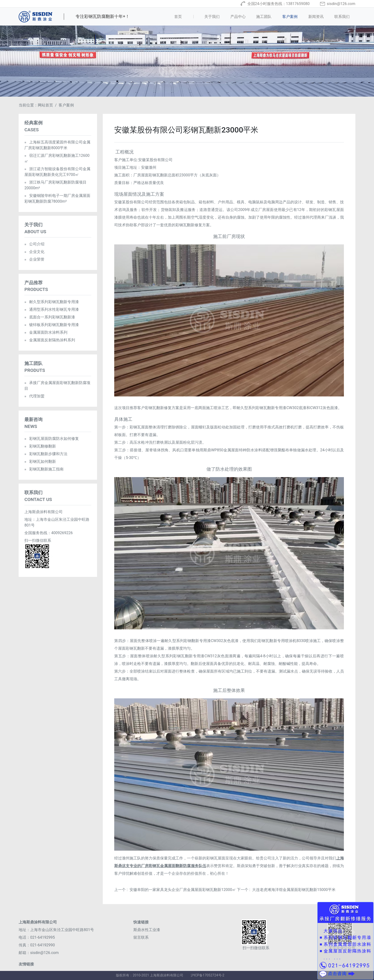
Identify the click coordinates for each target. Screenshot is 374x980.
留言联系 (141, 937)
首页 (185, 16)
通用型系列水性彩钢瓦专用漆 (51, 309)
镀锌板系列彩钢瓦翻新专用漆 (51, 325)
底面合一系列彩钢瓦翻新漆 (50, 317)
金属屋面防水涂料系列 (46, 332)
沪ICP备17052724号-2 (208, 975)
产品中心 (238, 17)
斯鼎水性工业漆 (147, 930)
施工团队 (264, 17)
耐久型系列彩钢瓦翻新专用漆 (51, 302)
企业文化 (34, 252)
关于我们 (212, 17)
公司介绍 (34, 244)
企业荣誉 (34, 259)
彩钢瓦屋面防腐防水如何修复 (51, 439)
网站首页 (45, 105)
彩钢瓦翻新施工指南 (44, 469)
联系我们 (342, 17)
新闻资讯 (316, 17)
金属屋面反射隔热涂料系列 (50, 340)
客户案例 (290, 17)
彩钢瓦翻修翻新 (40, 446)
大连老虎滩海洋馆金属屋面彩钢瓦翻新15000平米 (294, 890)
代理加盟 (34, 396)
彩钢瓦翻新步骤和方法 (46, 454)
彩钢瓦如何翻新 (40, 461)
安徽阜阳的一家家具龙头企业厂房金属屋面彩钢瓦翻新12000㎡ (183, 890)
